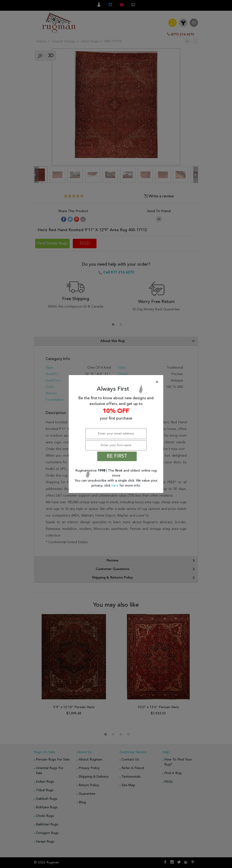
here (115, 486)
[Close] (117, 382)
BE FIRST (117, 456)
